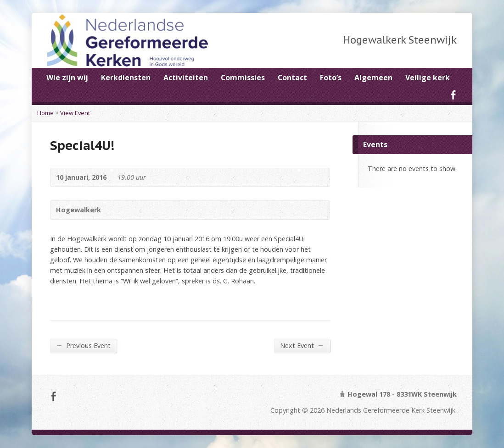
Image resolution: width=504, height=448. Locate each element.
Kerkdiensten (126, 77)
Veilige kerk (428, 77)
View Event (75, 113)
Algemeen (373, 77)
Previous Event (83, 345)
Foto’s (331, 77)
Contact (292, 77)
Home (45, 113)
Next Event (302, 345)
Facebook (453, 95)
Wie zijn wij (67, 77)
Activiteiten (186, 77)
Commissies (243, 77)
